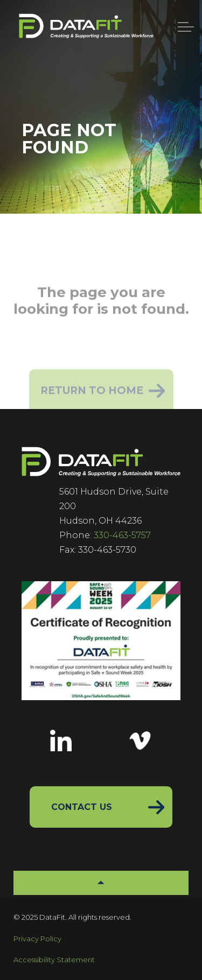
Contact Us (82, 807)
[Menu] (186, 27)
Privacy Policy (37, 939)
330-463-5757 (122, 535)
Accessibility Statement (54, 960)
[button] (101, 883)
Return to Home (101, 397)
